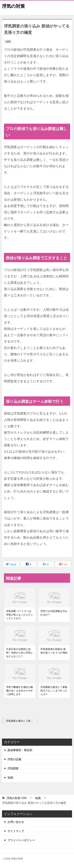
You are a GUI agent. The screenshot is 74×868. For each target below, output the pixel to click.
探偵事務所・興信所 (20, 750)
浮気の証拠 (14, 759)
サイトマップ (16, 831)
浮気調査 (13, 768)
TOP (17, 798)
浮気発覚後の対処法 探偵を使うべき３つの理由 (54, 651)
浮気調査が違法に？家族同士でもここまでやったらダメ (54, 691)
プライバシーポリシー (21, 840)
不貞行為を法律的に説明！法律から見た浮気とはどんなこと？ (20, 653)
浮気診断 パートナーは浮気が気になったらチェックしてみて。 (20, 615)
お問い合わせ (16, 822)
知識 (8, 42)
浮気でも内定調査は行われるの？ (54, 613)
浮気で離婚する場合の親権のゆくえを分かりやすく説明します (20, 691)
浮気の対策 (13, 6)
